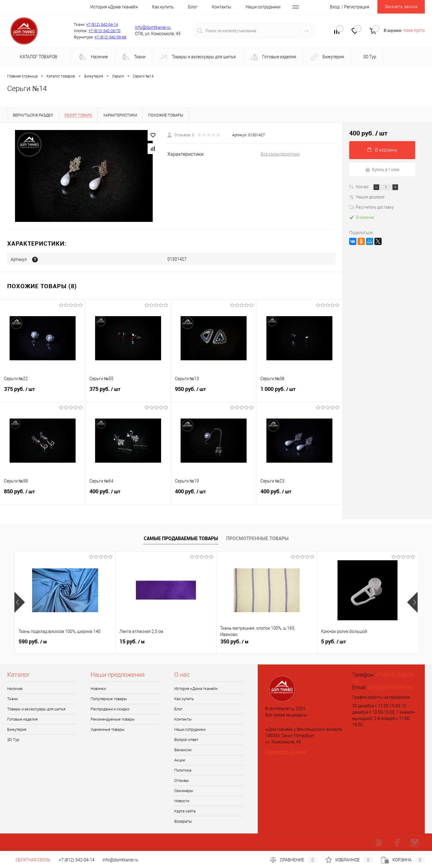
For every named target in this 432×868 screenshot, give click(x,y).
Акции (180, 760)
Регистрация (357, 7)
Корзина (403, 860)
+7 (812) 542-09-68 (110, 37)
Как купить (163, 7)
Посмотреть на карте (286, 752)
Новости (182, 801)
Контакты (222, 7)
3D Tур (369, 57)
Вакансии (183, 750)
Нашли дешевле (367, 197)
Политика (183, 770)
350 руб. (234, 641)
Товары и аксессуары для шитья (198, 57)
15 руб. (132, 641)
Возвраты (183, 821)
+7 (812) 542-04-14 (102, 24)
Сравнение (294, 860)
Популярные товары (109, 699)
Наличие (93, 57)
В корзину (382, 150)
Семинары (184, 790)
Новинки (98, 688)
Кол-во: (363, 186)
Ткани (134, 57)
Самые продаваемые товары (181, 538)
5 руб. (333, 641)
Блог (193, 7)
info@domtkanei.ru (153, 27)
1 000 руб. (299, 392)
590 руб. (33, 641)
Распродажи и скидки (110, 709)
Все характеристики (280, 154)
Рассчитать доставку (371, 207)
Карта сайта (185, 811)
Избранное (349, 860)
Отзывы (182, 780)
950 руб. (214, 392)
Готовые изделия (273, 57)
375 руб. (43, 392)
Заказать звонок (401, 7)
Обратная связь (29, 860)
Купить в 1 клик (382, 169)
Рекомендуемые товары (113, 719)
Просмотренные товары (257, 538)
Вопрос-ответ (186, 739)
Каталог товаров (38, 57)
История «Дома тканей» (114, 7)
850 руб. (43, 494)
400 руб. (128, 494)
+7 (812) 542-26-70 (104, 31)
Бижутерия (327, 57)
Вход (335, 7)
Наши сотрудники (263, 7)
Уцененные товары (108, 729)
